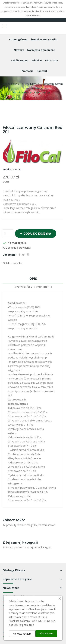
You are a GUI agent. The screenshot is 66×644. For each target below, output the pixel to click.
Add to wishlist (12, 263)
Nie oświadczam (22, 634)
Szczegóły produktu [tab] (33, 287)
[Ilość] (8, 234)
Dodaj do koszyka (37, 234)
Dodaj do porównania (17, 248)
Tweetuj (23, 255)
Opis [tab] (33, 279)
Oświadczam (46, 633)
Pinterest (28, 255)
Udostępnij (19, 255)
